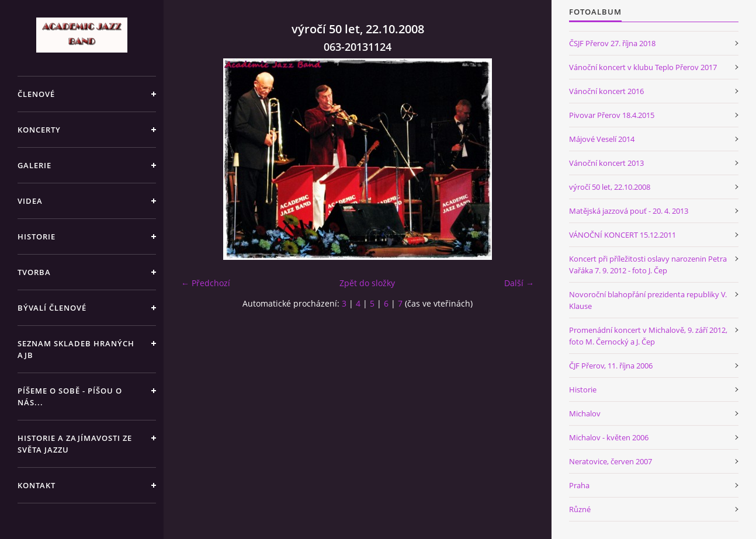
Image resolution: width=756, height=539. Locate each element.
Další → (519, 283)
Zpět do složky (367, 283)
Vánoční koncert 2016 (606, 91)
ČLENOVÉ (36, 94)
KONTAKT (37, 485)
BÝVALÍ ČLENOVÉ (52, 308)
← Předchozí (206, 283)
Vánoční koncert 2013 (606, 163)
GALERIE (34, 165)
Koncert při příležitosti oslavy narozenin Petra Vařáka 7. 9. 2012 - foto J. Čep (648, 265)
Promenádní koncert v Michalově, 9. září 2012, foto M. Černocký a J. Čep (648, 336)
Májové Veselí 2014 (602, 139)
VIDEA (30, 201)
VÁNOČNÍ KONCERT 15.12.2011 (623, 235)
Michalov (585, 413)
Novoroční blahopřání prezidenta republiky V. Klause (648, 300)
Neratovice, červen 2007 (611, 461)
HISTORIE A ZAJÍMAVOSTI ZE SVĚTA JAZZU (75, 444)
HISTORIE (37, 237)
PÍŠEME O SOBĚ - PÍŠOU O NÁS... (70, 397)
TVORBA (34, 272)
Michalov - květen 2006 (609, 437)
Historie (583, 390)
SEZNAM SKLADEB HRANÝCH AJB (76, 349)
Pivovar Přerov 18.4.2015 (612, 115)
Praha (579, 485)
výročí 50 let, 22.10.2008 (610, 187)
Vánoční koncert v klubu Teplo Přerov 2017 (643, 67)
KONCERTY (39, 130)
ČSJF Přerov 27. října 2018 (612, 43)
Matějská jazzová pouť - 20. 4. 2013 (629, 211)
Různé (580, 509)
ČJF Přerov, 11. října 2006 (611, 366)
